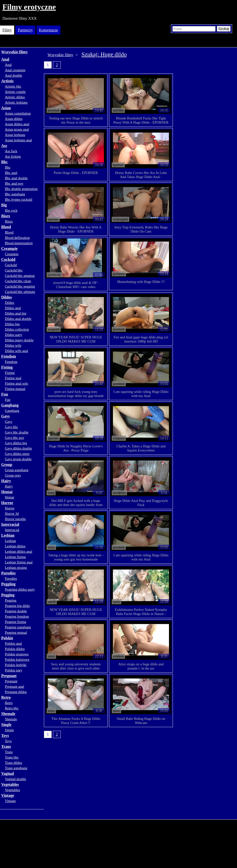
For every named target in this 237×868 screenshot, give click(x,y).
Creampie (9, 249)
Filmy (7, 30)
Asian (6, 108)
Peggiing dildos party (20, 589)
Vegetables (10, 784)
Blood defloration (17, 238)
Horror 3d (12, 514)
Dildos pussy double (19, 340)
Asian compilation (18, 113)
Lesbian (8, 535)
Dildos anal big (16, 313)
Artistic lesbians (16, 102)
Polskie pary (14, 670)
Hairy (6, 481)
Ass (4, 146)
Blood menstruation (19, 243)
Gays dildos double (18, 448)
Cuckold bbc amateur (20, 276)
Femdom (9, 356)
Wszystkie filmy (15, 52)
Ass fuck (11, 151)
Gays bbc (11, 427)
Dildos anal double (18, 319)
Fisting (7, 367)
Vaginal (8, 773)
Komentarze (49, 30)
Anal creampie (15, 70)
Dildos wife (13, 345)
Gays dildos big (16, 443)
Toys (5, 736)
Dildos (7, 297)
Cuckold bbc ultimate (20, 292)
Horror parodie (15, 519)
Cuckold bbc (14, 270)
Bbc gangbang (15, 194)
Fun (5, 394)
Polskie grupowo (17, 654)
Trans (6, 746)
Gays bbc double (17, 432)
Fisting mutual (15, 389)
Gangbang (10, 405)
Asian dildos (14, 119)
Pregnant (9, 676)
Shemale (8, 714)
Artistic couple (15, 92)
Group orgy (13, 475)
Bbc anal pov (14, 183)
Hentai (7, 492)
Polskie (7, 638)
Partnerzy (25, 30)
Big (4, 205)
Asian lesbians (15, 135)
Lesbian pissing (16, 568)
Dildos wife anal (16, 351)
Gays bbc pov (15, 438)
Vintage (8, 795)
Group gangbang (17, 470)
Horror (7, 503)
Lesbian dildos (15, 546)
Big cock (11, 210)
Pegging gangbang (18, 627)
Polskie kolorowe (17, 660)
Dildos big (12, 324)
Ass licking (13, 156)
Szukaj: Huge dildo (104, 54)
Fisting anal (13, 378)
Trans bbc (12, 757)
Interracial (10, 524)
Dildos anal (13, 308)
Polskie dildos (15, 649)
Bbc (5, 162)
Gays (5, 416)
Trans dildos (14, 763)
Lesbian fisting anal (19, 562)
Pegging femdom (17, 616)
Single (6, 725)
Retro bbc (12, 708)
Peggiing (8, 584)
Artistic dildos (15, 97)
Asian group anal (17, 129)
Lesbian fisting (15, 557)
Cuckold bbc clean (18, 281)
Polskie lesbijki (16, 665)
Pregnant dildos (16, 692)
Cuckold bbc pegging (20, 286)
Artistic (8, 81)
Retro (6, 697)
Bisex (6, 216)
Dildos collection (17, 329)
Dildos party (14, 335)
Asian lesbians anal (18, 140)
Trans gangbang (16, 768)
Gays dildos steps (17, 454)
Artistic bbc (13, 86)
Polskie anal (13, 643)
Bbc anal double (16, 178)
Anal (5, 59)
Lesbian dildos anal (19, 552)
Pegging (8, 595)
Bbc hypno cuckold (19, 199)
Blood (6, 227)
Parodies (8, 573)
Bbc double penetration (21, 189)
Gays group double (18, 459)
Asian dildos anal (17, 124)
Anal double (14, 75)
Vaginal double (15, 779)
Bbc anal (11, 173)
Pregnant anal (15, 687)
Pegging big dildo (17, 606)
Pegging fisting (16, 622)
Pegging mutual (16, 633)
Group (7, 465)
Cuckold (8, 259)
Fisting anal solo (16, 383)
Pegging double (16, 611)
